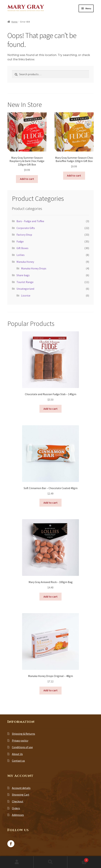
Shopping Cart (21, 795)
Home (14, 22)
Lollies (21, 255)
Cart (78, 859)
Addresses (18, 815)
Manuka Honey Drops (34, 268)
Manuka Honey (25, 262)
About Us (17, 754)
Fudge (20, 241)
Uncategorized (25, 289)
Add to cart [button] (27, 179)
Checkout (18, 801)
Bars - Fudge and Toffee (30, 221)
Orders (16, 808)
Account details (21, 788)
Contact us (18, 761)
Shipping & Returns (23, 734)
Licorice (26, 295)
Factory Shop (24, 235)
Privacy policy (20, 740)
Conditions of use (22, 747)
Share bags (23, 275)
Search (50, 862)
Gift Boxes (22, 248)
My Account (17, 862)
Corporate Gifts (26, 228)
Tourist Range (25, 282)
